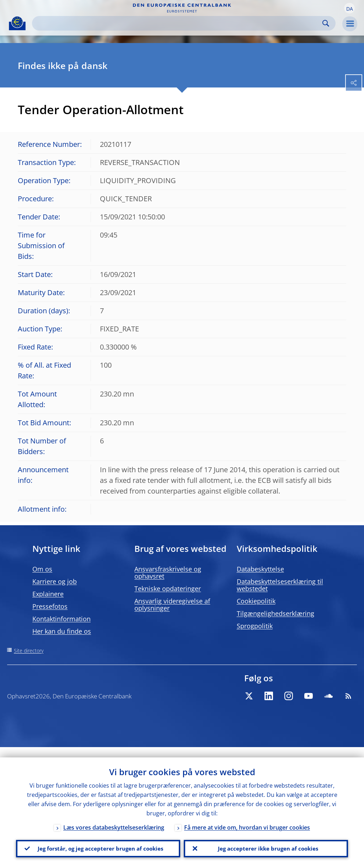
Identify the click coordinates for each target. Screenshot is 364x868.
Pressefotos (50, 606)
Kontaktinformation (61, 619)
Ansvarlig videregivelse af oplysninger (172, 605)
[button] (349, 8)
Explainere (48, 594)
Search (326, 23)
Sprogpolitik (255, 626)
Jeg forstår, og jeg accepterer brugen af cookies (98, 843)
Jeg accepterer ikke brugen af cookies (266, 843)
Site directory (29, 651)
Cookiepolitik (256, 601)
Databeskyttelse (260, 569)
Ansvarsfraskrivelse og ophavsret (168, 573)
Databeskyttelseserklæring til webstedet (280, 585)
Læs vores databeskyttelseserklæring (114, 817)
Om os (42, 569)
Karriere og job (55, 581)
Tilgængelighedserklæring (275, 613)
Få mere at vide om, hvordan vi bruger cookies (247, 817)
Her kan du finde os (62, 631)
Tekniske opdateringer (168, 589)
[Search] (178, 23)
